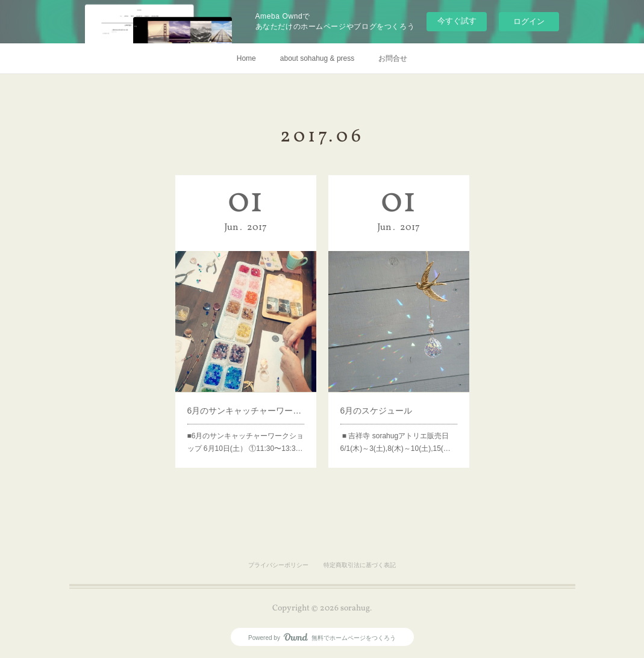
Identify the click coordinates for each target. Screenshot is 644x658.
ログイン (529, 21)
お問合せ (393, 58)
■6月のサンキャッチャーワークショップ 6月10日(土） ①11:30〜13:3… (246, 431)
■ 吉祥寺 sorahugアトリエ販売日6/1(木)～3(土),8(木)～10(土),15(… (396, 431)
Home (246, 58)
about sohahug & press (317, 58)
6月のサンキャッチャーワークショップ (246, 402)
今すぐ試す (457, 21)
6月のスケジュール (379, 402)
